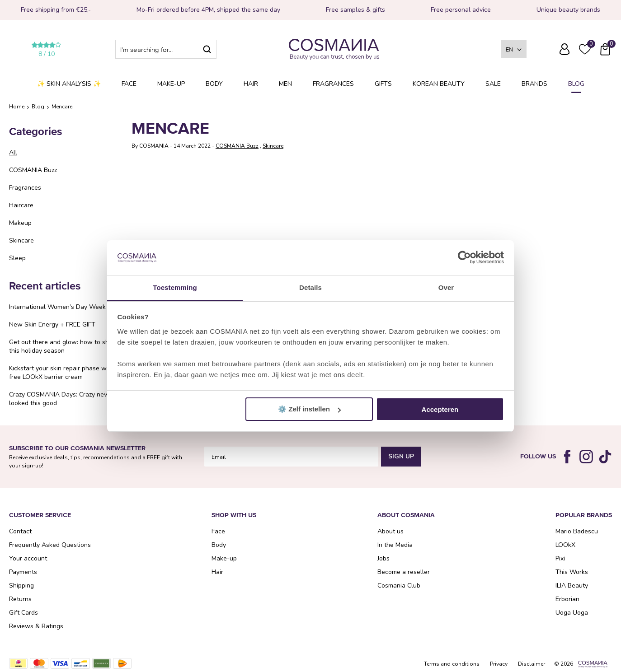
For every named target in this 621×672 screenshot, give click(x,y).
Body (214, 84)
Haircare (21, 205)
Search (207, 49)
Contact (20, 531)
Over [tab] (446, 287)
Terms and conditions (452, 664)
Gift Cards (24, 613)
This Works (572, 572)
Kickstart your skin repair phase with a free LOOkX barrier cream (64, 373)
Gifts (383, 84)
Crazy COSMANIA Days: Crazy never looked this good (61, 399)
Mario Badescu (577, 531)
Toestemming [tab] (175, 287)
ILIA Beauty (572, 586)
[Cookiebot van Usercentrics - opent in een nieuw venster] (464, 258)
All (13, 152)
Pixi (560, 558)
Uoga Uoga (572, 613)
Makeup (20, 223)
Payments (23, 572)
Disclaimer (532, 664)
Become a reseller (404, 572)
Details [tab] (310, 287)
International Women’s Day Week (57, 307)
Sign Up (401, 456)
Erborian (567, 599)
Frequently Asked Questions (544, 55)
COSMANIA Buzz (33, 170)
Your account (28, 558)
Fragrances (333, 84)
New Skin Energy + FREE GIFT (52, 324)
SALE (493, 84)
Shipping (21, 586)
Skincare (21, 240)
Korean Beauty (439, 84)
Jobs (383, 558)
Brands (534, 84)
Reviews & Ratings (36, 626)
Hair (251, 84)
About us (390, 531)
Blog (576, 84)
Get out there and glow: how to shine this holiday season (63, 346)
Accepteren (440, 409)
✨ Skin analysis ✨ (69, 84)
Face (129, 84)
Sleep (17, 258)
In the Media (395, 545)
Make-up (171, 84)
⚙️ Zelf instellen (309, 409)
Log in (565, 49)
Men (285, 84)
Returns (20, 599)
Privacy (499, 664)
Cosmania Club (399, 586)
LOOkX (565, 545)
